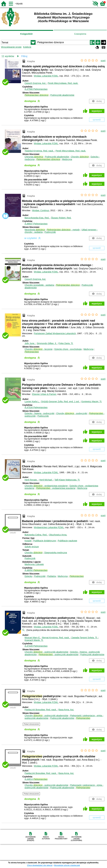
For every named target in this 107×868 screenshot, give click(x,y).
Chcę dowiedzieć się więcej (40, 865)
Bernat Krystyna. (56, 638)
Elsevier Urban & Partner (44, 394)
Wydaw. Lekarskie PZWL (46, 76)
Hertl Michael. (46, 480)
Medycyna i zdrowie (34, 564)
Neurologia (35, 230)
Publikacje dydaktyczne (45, 541)
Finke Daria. (66, 343)
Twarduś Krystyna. (39, 151)
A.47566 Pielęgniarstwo (36, 89)
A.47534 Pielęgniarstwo (36, 407)
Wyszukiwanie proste (11, 47)
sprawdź (97, 120)
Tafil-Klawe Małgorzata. (67, 480)
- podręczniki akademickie (59, 655)
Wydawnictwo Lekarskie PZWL (49, 527)
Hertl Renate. (31, 480)
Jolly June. (30, 343)
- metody (63, 230)
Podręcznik (30, 558)
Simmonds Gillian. (47, 343)
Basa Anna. (66, 710)
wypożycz (97, 111)
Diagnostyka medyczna (56, 553)
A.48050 (36, 570)
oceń (103, 61)
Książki (28, 541)
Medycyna (67, 159)
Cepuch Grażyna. (36, 83)
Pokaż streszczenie (31, 724)
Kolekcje (27, 47)
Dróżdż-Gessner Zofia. (61, 401)
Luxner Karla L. (32, 401)
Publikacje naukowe (67, 541)
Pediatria (52, 576)
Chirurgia (34, 157)
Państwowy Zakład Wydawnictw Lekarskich (55, 333)
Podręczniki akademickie (62, 95)
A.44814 (36, 779)
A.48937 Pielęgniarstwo (36, 224)
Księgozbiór (27, 34)
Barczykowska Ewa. (37, 218)
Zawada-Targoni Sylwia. (85, 638)
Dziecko (28, 576)
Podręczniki (50, 232)
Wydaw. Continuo (41, 210)
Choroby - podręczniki (72, 413)
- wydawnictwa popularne (56, 488)
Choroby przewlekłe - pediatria (39, 285)
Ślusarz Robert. (61, 218)
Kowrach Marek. (34, 640)
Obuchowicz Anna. (58, 535)
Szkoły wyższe (32, 547)
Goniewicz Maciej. (92, 401)
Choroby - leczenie (39, 349)
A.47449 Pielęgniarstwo (36, 646)
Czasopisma (80, 34)
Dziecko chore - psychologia (68, 349)
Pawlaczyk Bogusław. (41, 710)
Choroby (80, 157)
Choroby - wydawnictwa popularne (46, 486)
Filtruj (24, 56)
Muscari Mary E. (33, 638)
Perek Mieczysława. (63, 83)
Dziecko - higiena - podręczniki (39, 413)
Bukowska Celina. (36, 535)
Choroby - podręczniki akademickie (46, 652)
